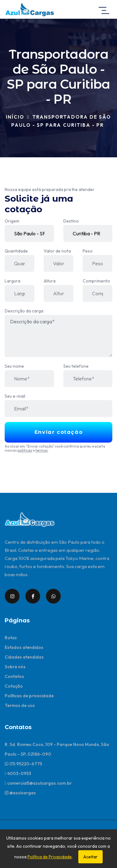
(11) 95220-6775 (23, 764)
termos (41, 450)
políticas (25, 450)
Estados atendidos (24, 647)
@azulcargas (20, 793)
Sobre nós (15, 667)
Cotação (14, 686)
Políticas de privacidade (29, 696)
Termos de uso (20, 705)
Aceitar (90, 857)
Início (15, 117)
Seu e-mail (15, 396)
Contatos (14, 676)
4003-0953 (18, 773)
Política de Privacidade (50, 857)
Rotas (11, 638)
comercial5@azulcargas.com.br (38, 783)
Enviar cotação (58, 432)
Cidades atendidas (24, 657)
